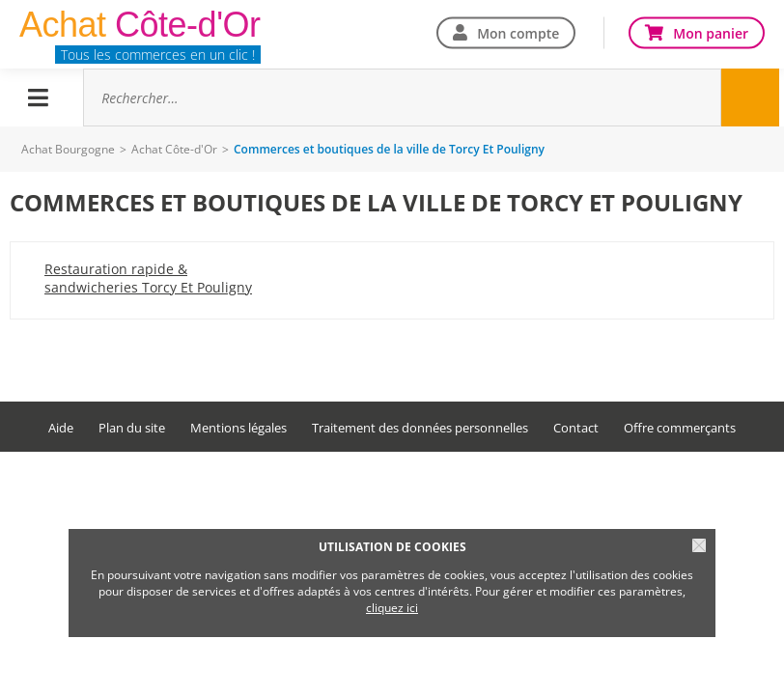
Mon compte (518, 32)
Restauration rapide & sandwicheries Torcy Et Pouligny (148, 278)
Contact (576, 428)
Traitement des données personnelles (420, 428)
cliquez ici (392, 608)
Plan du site (132, 428)
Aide (61, 428)
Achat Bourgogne (68, 149)
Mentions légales (238, 428)
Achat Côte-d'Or (174, 149)
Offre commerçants (680, 428)
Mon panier (711, 32)
